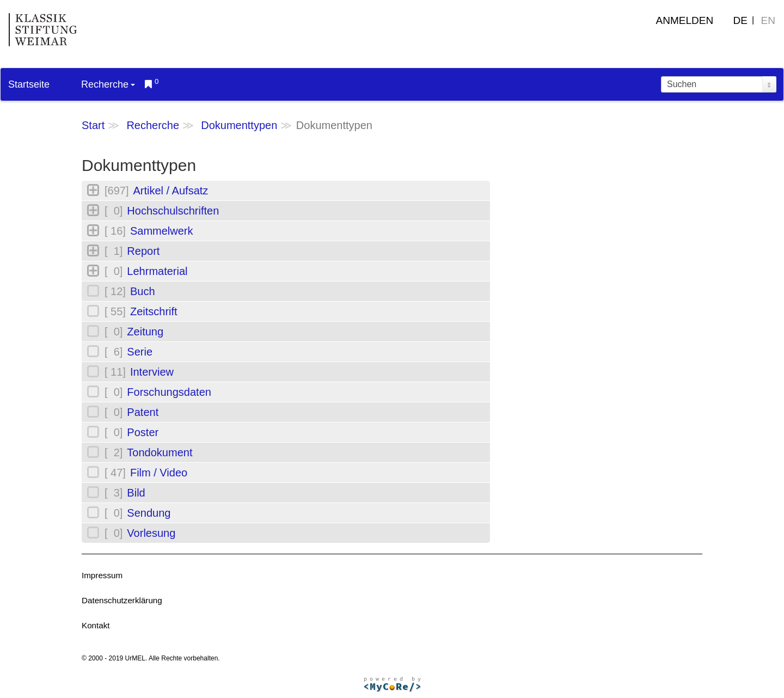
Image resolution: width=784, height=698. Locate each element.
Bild (136, 493)
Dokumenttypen (239, 125)
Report (143, 251)
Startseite (29, 84)
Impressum (102, 575)
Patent (143, 412)
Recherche (108, 84)
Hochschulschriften (173, 211)
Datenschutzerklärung (122, 600)
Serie (140, 352)
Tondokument (160, 452)
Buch (143, 291)
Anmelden (685, 20)
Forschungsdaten (169, 392)
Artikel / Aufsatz (170, 191)
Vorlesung (151, 533)
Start (93, 125)
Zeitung (145, 332)
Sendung (149, 513)
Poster (143, 432)
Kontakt (96, 625)
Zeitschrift (154, 311)
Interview (152, 372)
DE (740, 20)
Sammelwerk (162, 231)
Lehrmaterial (157, 271)
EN (768, 20)
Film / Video (159, 473)
